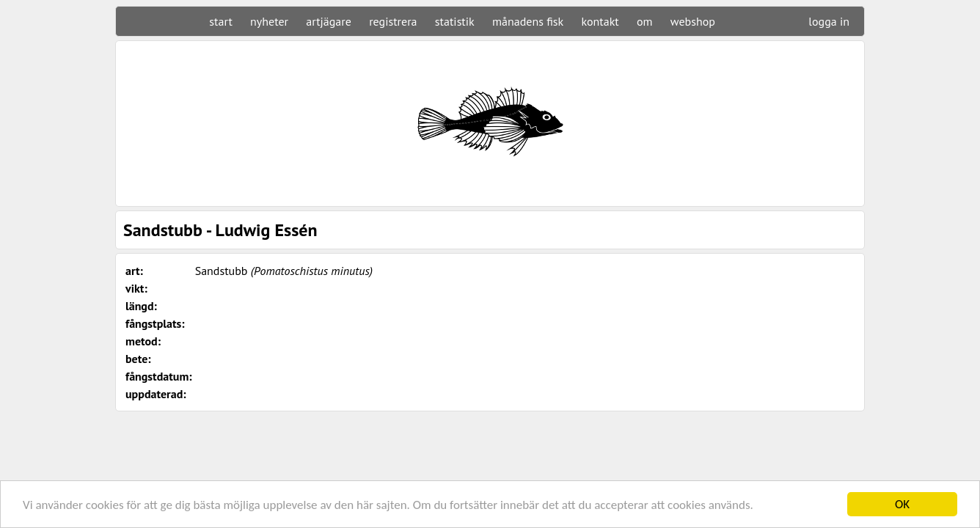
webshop (693, 21)
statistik (455, 21)
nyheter (269, 21)
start (220, 21)
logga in (829, 21)
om (645, 21)
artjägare (329, 21)
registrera (393, 21)
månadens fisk (528, 21)
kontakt (600, 21)
